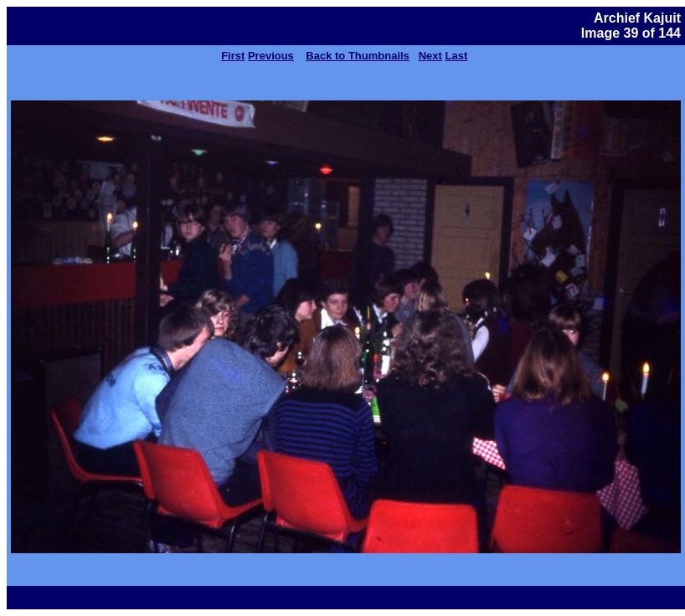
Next (430, 56)
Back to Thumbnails (358, 56)
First (233, 56)
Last (457, 56)
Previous (271, 56)
